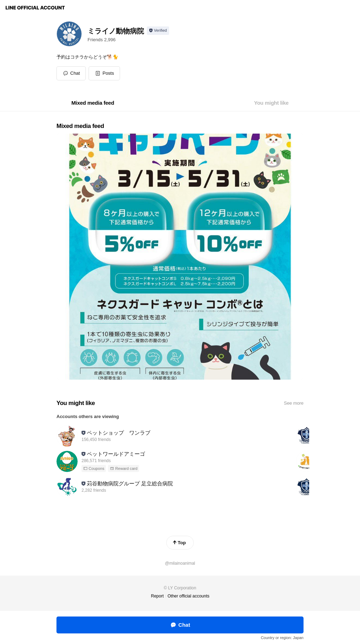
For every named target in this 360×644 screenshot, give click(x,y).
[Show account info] (158, 31)
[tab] (93, 103)
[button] (104, 73)
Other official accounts (189, 596)
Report (157, 596)
